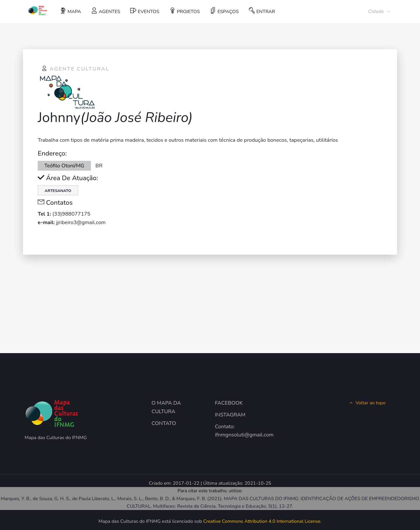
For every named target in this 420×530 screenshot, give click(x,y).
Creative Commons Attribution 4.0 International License (262, 521)
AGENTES (106, 11)
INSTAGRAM (230, 415)
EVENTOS (145, 11)
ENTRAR (262, 11)
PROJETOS (185, 11)
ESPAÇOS (224, 11)
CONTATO (164, 423)
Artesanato (58, 191)
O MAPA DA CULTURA (166, 407)
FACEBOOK (229, 403)
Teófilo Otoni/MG (64, 166)
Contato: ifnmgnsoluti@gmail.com (242, 431)
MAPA (71, 11)
